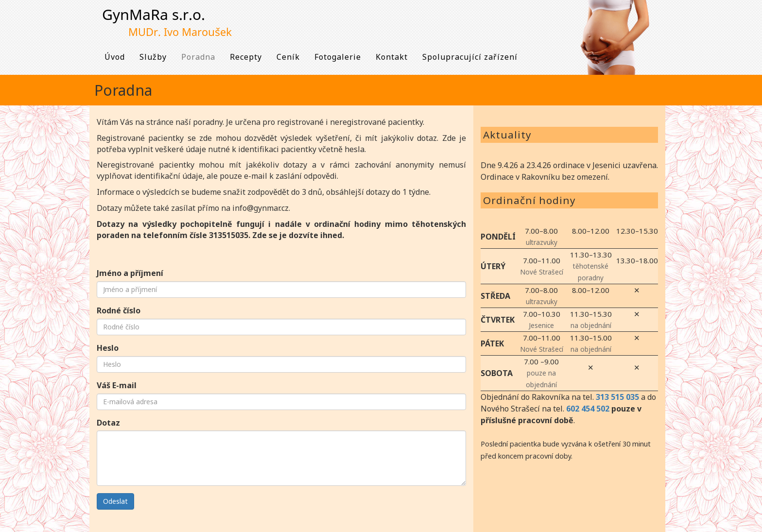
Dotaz (108, 423)
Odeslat (115, 501)
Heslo (108, 348)
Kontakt (392, 57)
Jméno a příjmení (130, 273)
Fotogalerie (338, 57)
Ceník (288, 57)
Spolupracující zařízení (470, 57)
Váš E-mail (117, 385)
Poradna (198, 57)
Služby (153, 57)
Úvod (115, 57)
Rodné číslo (119, 310)
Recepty (246, 57)
